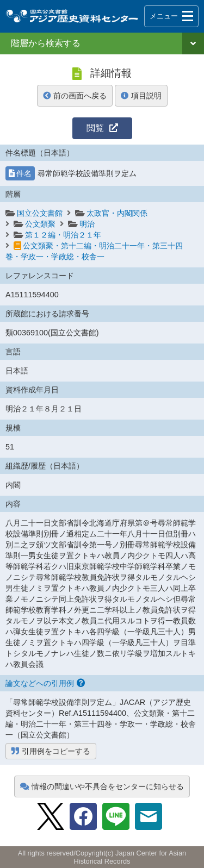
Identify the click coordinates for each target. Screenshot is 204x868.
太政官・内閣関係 (117, 213)
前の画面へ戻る (75, 96)
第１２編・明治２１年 (63, 235)
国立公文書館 (40, 213)
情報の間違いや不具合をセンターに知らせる (102, 786)
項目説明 (141, 96)
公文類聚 (40, 224)
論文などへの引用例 (45, 683)
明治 (87, 224)
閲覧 (102, 128)
